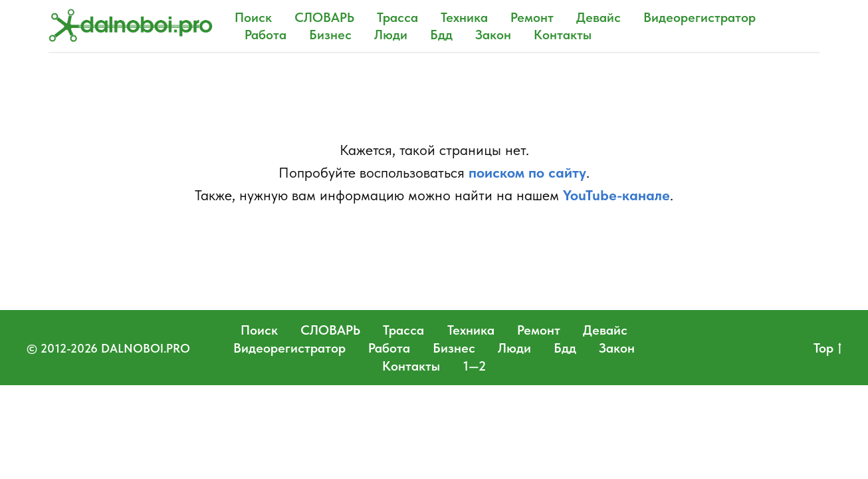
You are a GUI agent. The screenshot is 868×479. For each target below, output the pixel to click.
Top (827, 349)
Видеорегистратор (700, 17)
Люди (391, 35)
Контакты (563, 35)
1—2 (475, 366)
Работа (266, 35)
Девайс (598, 17)
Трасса (397, 17)
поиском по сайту (527, 172)
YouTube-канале (616, 195)
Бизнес (330, 35)
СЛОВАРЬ (324, 17)
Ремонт (532, 17)
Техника (464, 17)
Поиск (253, 17)
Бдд (441, 35)
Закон (493, 35)
